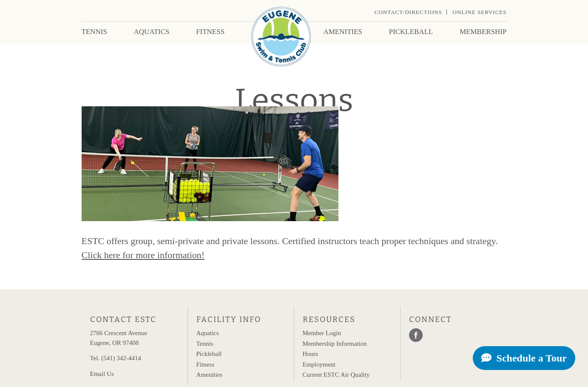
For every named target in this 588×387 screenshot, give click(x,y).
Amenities (343, 32)
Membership (483, 32)
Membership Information (335, 344)
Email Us (102, 374)
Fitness (210, 32)
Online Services (480, 12)
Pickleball (411, 32)
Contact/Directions (408, 12)
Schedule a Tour (524, 358)
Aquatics (151, 32)
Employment (319, 364)
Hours (311, 354)
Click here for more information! (143, 255)
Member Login (322, 333)
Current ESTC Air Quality (336, 375)
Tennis (94, 32)
